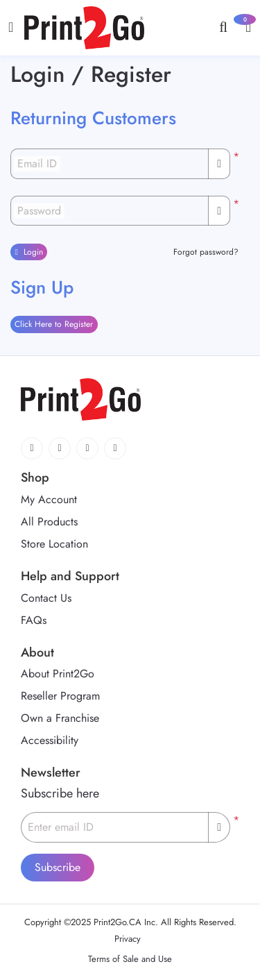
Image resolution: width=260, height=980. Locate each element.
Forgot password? (206, 252)
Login (28, 252)
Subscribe (58, 867)
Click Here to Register (54, 324)
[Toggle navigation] (11, 27)
